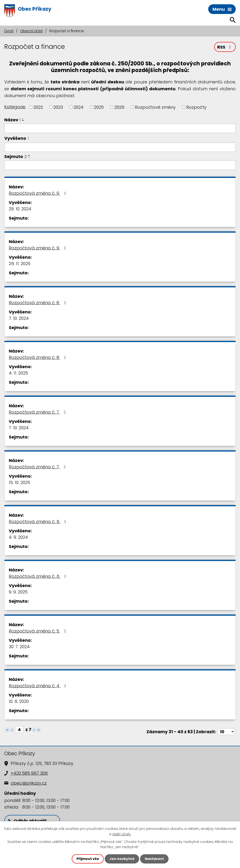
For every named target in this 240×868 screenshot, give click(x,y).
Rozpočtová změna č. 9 (38, 193)
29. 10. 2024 (20, 209)
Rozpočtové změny (155, 107)
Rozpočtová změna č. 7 (38, 412)
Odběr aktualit (27, 821)
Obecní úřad (31, 31)
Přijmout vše (88, 859)
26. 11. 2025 (20, 264)
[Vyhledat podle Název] (120, 128)
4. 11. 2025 (18, 373)
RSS (225, 47)
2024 (79, 107)
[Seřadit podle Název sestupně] (23, 121)
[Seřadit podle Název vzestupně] (23, 119)
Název (12, 120)
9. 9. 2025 (18, 592)
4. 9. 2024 (18, 537)
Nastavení (154, 859)
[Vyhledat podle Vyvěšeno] (120, 147)
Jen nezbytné (122, 859)
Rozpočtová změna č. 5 (38, 631)
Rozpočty (196, 107)
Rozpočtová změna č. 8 (38, 303)
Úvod (9, 31)
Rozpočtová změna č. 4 (38, 686)
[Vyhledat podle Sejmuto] (120, 165)
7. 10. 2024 (19, 318)
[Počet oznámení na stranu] (226, 732)
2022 (38, 107)
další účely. (122, 834)
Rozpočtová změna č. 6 (38, 522)
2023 (58, 107)
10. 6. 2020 (19, 701)
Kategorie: (15, 107)
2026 (119, 107)
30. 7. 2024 (19, 647)
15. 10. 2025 (19, 482)
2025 (99, 107)
